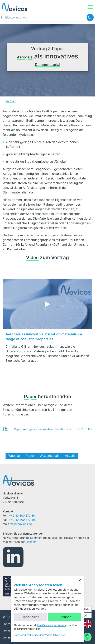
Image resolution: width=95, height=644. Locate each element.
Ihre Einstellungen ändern (52, 625)
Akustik (70, 456)
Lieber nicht (30, 617)
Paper (30, 456)
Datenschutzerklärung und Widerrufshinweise (39, 635)
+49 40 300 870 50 (22, 520)
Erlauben (65, 617)
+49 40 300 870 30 (22, 516)
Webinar (14, 456)
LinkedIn (31, 542)
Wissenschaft (50, 456)
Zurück (10, 101)
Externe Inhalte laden (51, 311)
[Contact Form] (87, 637)
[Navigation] (90, 7)
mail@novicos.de (21, 524)
